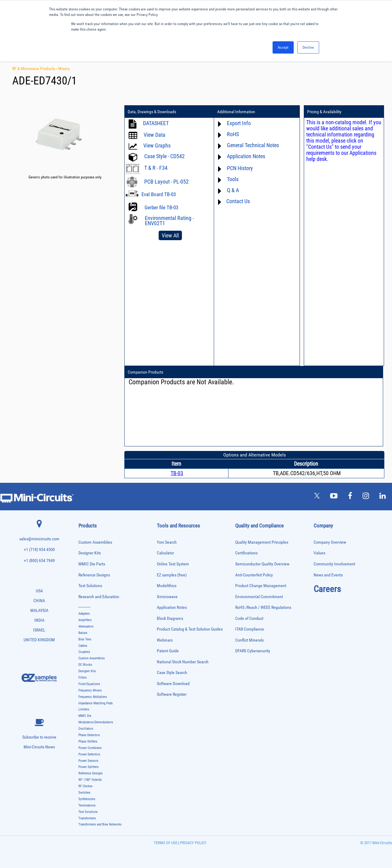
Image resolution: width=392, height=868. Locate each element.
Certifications (246, 553)
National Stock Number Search (183, 662)
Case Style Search (172, 673)
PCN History (240, 168)
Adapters (84, 614)
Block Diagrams (170, 618)
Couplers (84, 652)
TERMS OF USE (166, 843)
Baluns (83, 633)
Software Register (172, 694)
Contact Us (238, 201)
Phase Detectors (89, 735)
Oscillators (86, 729)
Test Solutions (90, 586)
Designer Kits (90, 553)
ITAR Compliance (250, 629)
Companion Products (145, 372)
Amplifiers (85, 620)
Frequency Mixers (90, 690)
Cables (83, 646)
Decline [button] (308, 47)
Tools (233, 179)
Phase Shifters (88, 741)
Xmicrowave (167, 597)
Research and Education (99, 597)
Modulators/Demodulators (96, 722)
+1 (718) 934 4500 (39, 550)
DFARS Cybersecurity (253, 651)
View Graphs (157, 145)
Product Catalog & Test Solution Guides (190, 629)
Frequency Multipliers (93, 697)
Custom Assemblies (95, 542)
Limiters (84, 709)
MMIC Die (85, 716)
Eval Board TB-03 (159, 194)
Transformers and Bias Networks (100, 824)
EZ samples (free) (172, 575)
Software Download (173, 684)
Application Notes (246, 156)
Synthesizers (87, 799)
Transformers (87, 818)
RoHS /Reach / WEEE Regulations (263, 607)
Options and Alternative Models (254, 455)
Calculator (165, 553)
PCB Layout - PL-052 (166, 182)
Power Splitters (89, 767)
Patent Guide (168, 651)
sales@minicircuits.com (39, 539)
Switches (84, 793)
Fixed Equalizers (89, 684)
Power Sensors (88, 761)
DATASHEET (156, 123)
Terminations (87, 805)
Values (319, 553)
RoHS (233, 134)
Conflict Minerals (249, 640)
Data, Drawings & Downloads (152, 112)
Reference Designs (94, 575)
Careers (327, 589)
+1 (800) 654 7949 (39, 561)
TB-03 (177, 473)
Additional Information (236, 112)
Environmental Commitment (259, 597)
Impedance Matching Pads (96, 703)
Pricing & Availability (324, 112)
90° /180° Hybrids (90, 780)
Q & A (233, 190)
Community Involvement (334, 564)
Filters (83, 678)
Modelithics (167, 586)
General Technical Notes (253, 145)
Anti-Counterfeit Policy (254, 575)
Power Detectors (89, 754)
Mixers (64, 69)
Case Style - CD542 (164, 156)
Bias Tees (85, 639)
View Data (155, 135)
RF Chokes (85, 786)
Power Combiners (90, 748)
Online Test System (173, 564)
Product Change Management (261, 586)
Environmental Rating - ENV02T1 (169, 221)
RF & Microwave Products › (35, 69)
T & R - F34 (156, 168)
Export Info (239, 123)
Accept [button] (283, 47)
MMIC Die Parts (92, 564)
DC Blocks (85, 665)
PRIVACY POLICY (193, 843)
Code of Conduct (249, 618)
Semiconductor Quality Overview (262, 564)
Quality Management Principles (262, 542)
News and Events (328, 575)
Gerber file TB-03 (161, 207)
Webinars (165, 640)
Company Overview (330, 542)
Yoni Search (167, 542)
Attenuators (86, 626)
